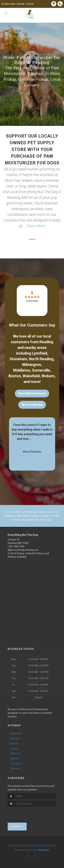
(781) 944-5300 (16, 546)
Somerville (41, 370)
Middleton (22, 370)
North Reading (41, 359)
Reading (46, 342)
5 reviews (32, 301)
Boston (15, 376)
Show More (39, 439)
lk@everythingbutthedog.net (23, 550)
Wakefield (31, 376)
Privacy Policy (37, 845)
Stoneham (18, 359)
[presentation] (26, 813)
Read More (36, 226)
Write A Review (32, 405)
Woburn (48, 376)
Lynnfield (40, 353)
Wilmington (31, 365)
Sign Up (17, 826)
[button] (27, 480)
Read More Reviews (32, 393)
